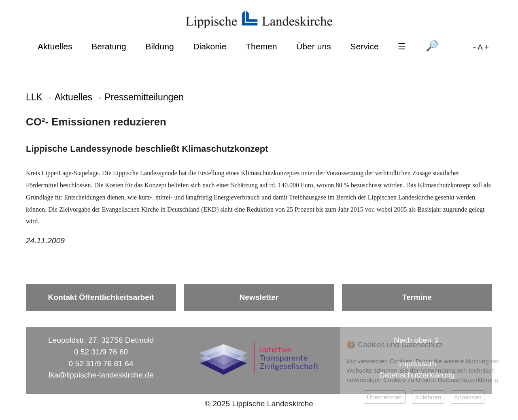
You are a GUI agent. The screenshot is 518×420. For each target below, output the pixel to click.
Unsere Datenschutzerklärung (457, 380)
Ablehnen (428, 397)
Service (364, 46)
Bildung (159, 46)
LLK (34, 97)
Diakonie (210, 46)
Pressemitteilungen (144, 97)
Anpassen (467, 397)
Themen (261, 46)
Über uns (314, 46)
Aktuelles (55, 46)
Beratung (109, 46)
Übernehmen (385, 397)
